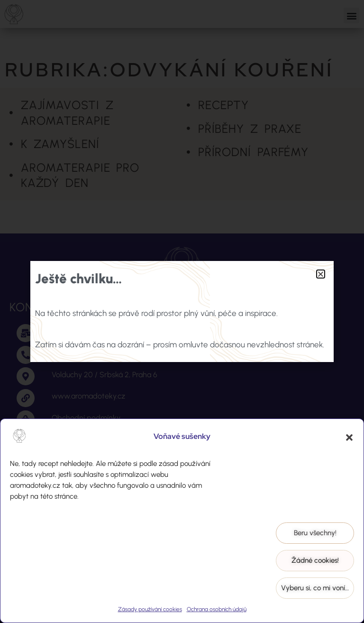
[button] (349, 437)
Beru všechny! (315, 533)
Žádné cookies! (315, 560)
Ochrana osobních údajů (217, 609)
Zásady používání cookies (150, 609)
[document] (182, 311)
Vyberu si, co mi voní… (315, 588)
